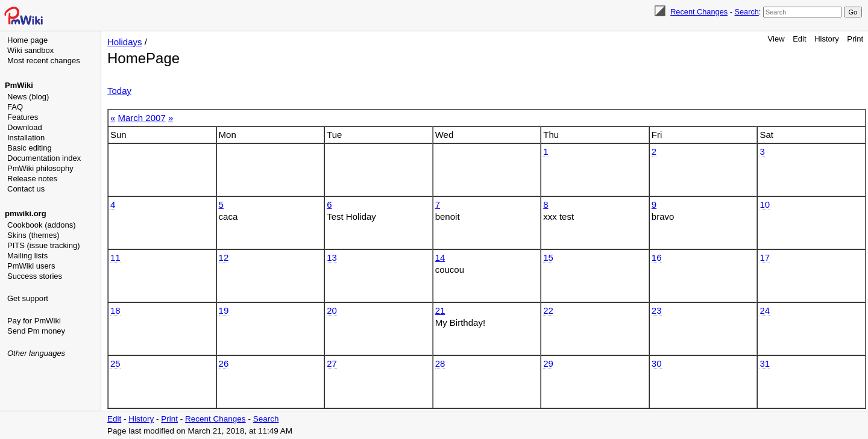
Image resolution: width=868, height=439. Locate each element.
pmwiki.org (26, 213)
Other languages (36, 353)
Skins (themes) (33, 235)
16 (657, 257)
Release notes (32, 179)
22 (548, 310)
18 (115, 310)
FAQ (15, 107)
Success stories (35, 276)
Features (23, 117)
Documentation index (44, 158)
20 (332, 310)
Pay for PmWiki (34, 321)
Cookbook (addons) (41, 225)
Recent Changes (699, 12)
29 (548, 363)
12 (224, 257)
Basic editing (30, 148)
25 (115, 363)
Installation (26, 138)
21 (440, 310)
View (776, 39)
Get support (28, 298)
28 (440, 363)
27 (332, 363)
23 (657, 310)
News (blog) (28, 97)
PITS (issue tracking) (44, 245)
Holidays (125, 42)
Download (25, 127)
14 (440, 257)
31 (765, 363)
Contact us (26, 189)
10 (765, 204)
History (826, 39)
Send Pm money (36, 331)
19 (224, 310)
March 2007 (142, 118)
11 (115, 257)
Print (855, 39)
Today (119, 91)
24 (765, 310)
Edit (799, 39)
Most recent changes (44, 61)
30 (657, 363)
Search (746, 12)
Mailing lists (27, 256)
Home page (27, 40)
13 (332, 257)
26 (224, 363)
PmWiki (19, 85)
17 (765, 257)
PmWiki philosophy (40, 168)
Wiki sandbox (30, 50)
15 (548, 257)
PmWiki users (31, 266)
